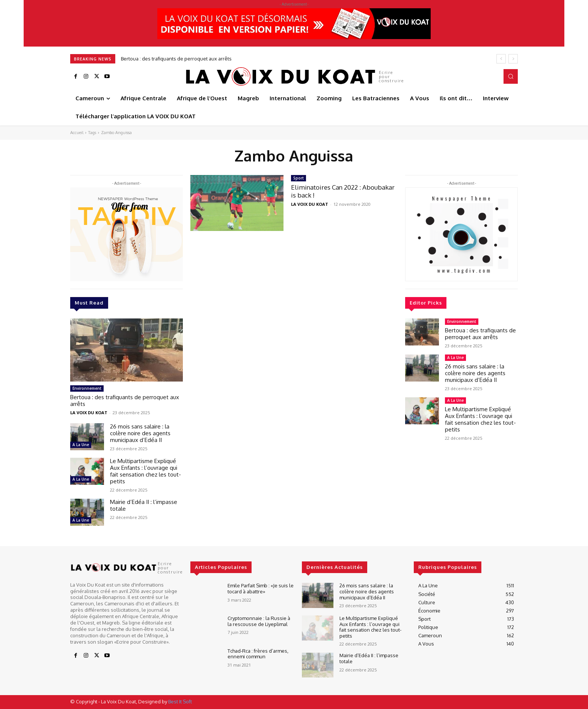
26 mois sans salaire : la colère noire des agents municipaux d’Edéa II (140, 433)
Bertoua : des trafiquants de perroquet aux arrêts (176, 59)
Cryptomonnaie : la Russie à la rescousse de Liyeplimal (259, 621)
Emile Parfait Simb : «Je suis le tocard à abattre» (261, 588)
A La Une (81, 445)
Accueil (77, 133)
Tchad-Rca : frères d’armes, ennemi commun (258, 654)
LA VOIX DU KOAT (89, 413)
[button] (511, 76)
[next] (513, 59)
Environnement (87, 388)
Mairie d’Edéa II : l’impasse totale (144, 505)
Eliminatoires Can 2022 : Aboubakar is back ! (343, 191)
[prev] (501, 59)
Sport (299, 178)
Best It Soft (180, 701)
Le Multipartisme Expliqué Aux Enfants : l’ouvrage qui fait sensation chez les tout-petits (145, 471)
